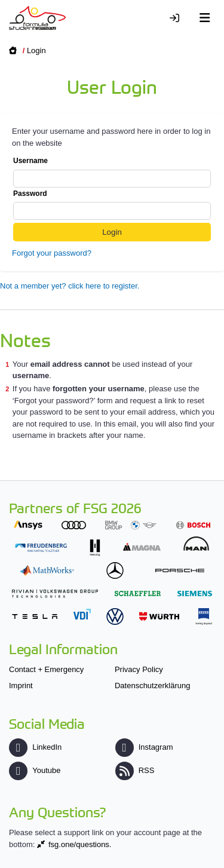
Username (112, 172)
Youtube (35, 770)
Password (112, 205)
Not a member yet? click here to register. (70, 286)
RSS (135, 770)
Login (36, 50)
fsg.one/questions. (80, 844)
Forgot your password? (52, 253)
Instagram (144, 747)
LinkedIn (35, 747)
